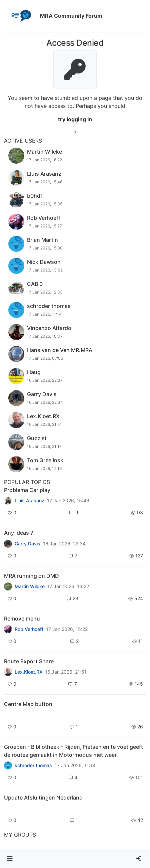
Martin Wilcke (30, 586)
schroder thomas (33, 765)
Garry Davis (27, 544)
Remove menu (22, 619)
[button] (9, 859)
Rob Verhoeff (29, 629)
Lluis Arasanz (29, 501)
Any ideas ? (18, 533)
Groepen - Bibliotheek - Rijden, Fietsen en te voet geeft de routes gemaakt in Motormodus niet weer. (73, 751)
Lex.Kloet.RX (28, 672)
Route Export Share (29, 661)
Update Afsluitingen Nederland (43, 798)
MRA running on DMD (31, 576)
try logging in (75, 119)
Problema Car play (27, 490)
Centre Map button (28, 704)
